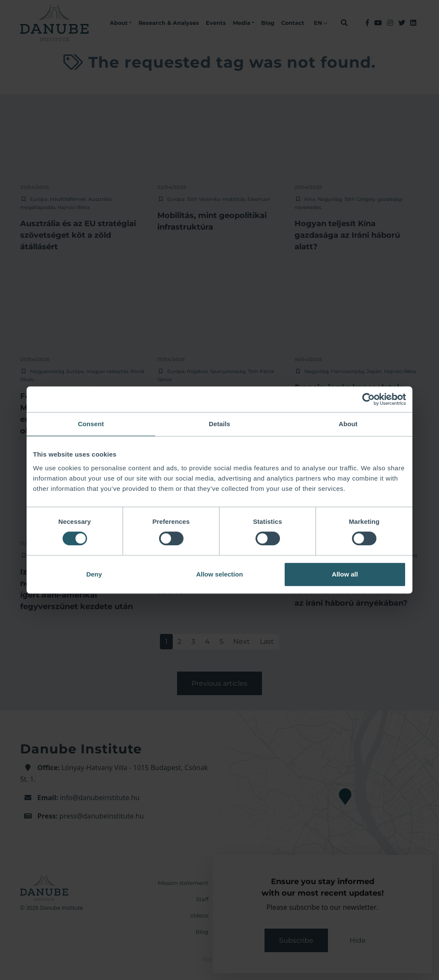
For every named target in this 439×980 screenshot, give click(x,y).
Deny (94, 574)
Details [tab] (219, 424)
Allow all (345, 574)
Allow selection (219, 574)
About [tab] (348, 424)
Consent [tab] (91, 424)
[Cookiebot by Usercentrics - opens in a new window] (368, 399)
